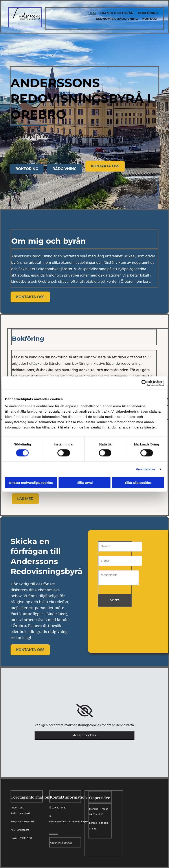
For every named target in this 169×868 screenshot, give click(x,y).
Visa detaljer (146, 469)
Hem (92, 13)
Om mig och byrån (117, 13)
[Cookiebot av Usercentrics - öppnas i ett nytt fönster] (145, 383)
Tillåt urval (85, 482)
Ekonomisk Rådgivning (117, 19)
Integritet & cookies (61, 843)
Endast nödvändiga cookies (31, 482)
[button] (27, 169)
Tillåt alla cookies (138, 482)
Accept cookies (85, 735)
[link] (85, 711)
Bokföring (148, 13)
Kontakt (150, 19)
